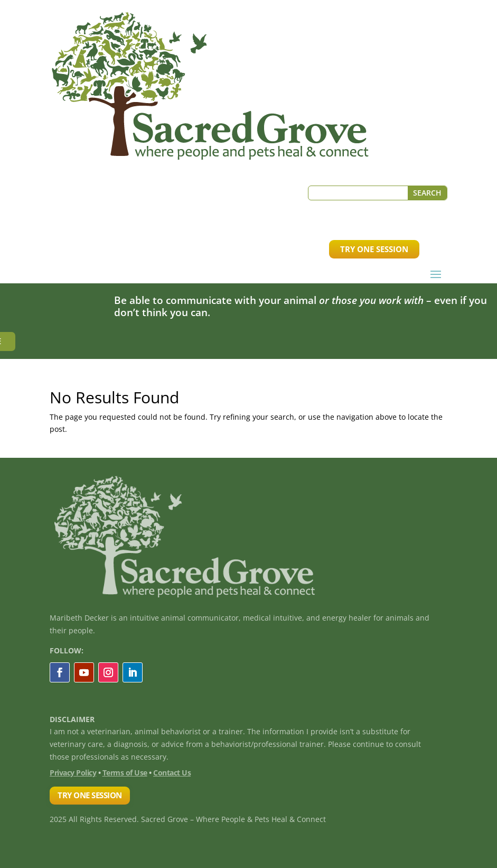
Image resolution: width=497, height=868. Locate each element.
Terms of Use (125, 773)
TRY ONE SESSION (374, 249)
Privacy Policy (73, 773)
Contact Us (172, 773)
